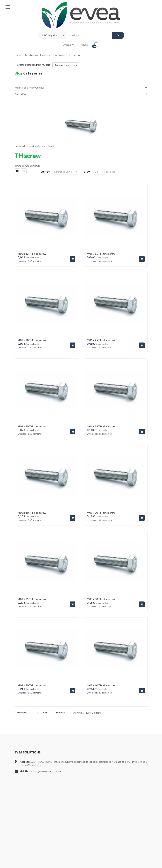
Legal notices (22, 829)
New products (22, 801)
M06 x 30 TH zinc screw (32, 426)
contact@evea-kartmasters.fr (45, 771)
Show (87, 172)
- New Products (69, 822)
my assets (112, 815)
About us (19, 843)
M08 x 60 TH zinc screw (101, 685)
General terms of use (26, 836)
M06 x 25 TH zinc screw (101, 340)
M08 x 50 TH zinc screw (32, 685)
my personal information (120, 801)
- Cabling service (69, 815)
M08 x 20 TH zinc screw (101, 513)
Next (47, 713)
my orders (112, 822)
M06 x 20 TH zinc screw (32, 340)
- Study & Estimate (71, 794)
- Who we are (68, 801)
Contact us (20, 822)
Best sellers (21, 808)
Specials (19, 794)
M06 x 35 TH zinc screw (101, 426)
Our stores (20, 815)
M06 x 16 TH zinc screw (101, 254)
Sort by (45, 172)
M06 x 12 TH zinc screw (32, 254)
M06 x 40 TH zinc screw (32, 513)
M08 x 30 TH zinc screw (101, 599)
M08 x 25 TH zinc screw (32, 599)
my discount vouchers (118, 794)
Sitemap (19, 851)
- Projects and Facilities (73, 808)
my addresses (114, 808)
